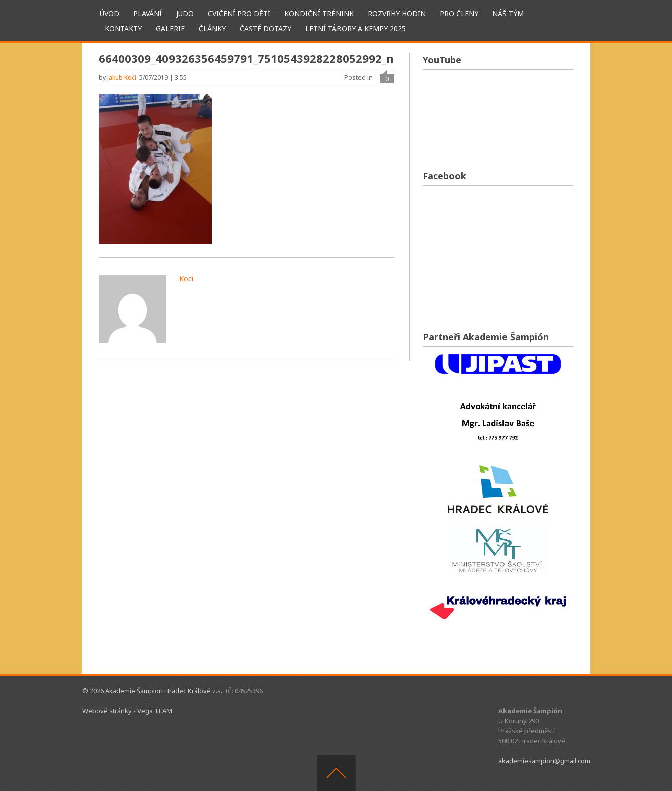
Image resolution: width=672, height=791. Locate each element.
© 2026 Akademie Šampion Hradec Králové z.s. (152, 691)
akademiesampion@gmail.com (544, 761)
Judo (185, 13)
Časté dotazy (266, 28)
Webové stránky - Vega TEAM (127, 711)
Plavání (148, 13)
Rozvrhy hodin (397, 13)
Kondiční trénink (319, 13)
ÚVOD (110, 13)
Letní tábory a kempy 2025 (356, 28)
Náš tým (508, 13)
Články (212, 28)
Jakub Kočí (122, 77)
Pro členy (459, 13)
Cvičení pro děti (239, 13)
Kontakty (123, 28)
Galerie (170, 28)
